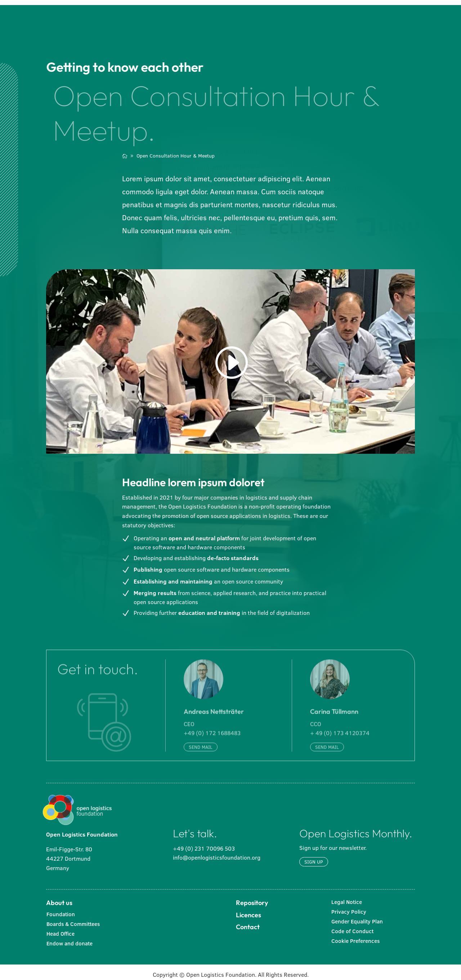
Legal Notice (347, 897)
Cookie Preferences (355, 935)
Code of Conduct (352, 926)
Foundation (61, 909)
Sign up (314, 856)
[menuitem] (169, 15)
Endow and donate (70, 938)
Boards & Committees (73, 919)
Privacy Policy (349, 906)
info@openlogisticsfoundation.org (217, 852)
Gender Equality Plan (357, 916)
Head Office (61, 928)
